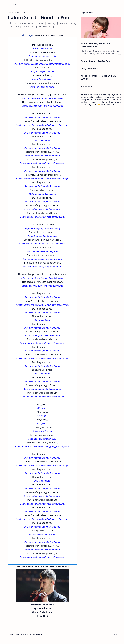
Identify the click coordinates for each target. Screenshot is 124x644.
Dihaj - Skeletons (89, 69)
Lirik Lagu (12, 4)
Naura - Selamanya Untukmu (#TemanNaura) (95, 46)
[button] (119, 4)
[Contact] (5, 24)
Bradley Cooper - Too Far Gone (96, 62)
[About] (5, 19)
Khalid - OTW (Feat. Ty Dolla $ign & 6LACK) (98, 78)
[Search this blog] (55, 4)
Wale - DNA (86, 87)
